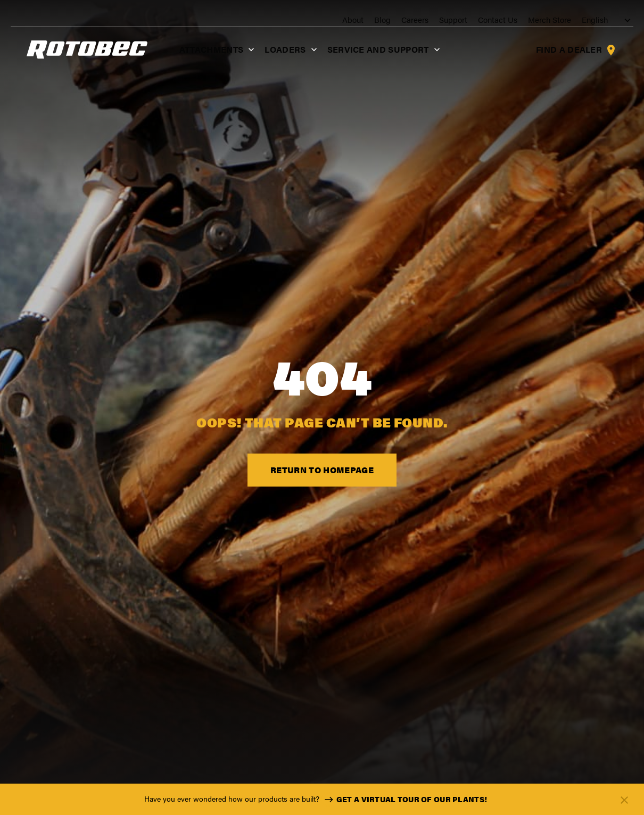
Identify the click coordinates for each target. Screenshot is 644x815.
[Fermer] (624, 800)
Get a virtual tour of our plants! (404, 800)
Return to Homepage (322, 476)
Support (448, 22)
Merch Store (545, 22)
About (348, 22)
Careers (410, 22)
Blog (378, 22)
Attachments (202, 61)
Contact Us (493, 22)
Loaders (276, 61)
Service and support (369, 61)
